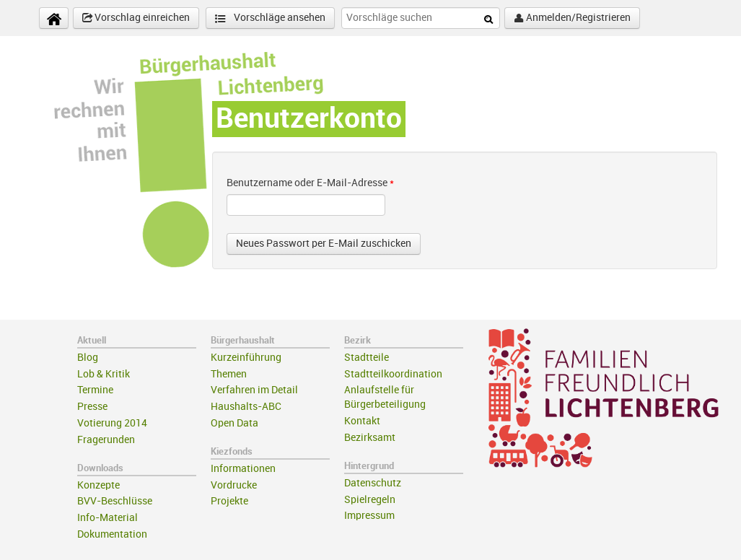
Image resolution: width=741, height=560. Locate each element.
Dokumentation (112, 534)
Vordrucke (234, 485)
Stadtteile (367, 358)
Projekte (229, 501)
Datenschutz (373, 483)
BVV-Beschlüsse (115, 501)
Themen (229, 374)
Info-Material (108, 518)
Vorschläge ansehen (270, 18)
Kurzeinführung (246, 358)
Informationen (243, 469)
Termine (95, 390)
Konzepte (98, 485)
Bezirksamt (370, 438)
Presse (92, 407)
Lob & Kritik (104, 374)
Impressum (369, 516)
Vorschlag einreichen (136, 18)
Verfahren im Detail (254, 390)
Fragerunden (106, 440)
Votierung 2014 (112, 423)
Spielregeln (370, 500)
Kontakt (362, 421)
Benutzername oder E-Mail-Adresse (310, 183)
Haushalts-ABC (246, 407)
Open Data (234, 423)
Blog (88, 358)
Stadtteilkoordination (393, 374)
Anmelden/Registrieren (572, 18)
